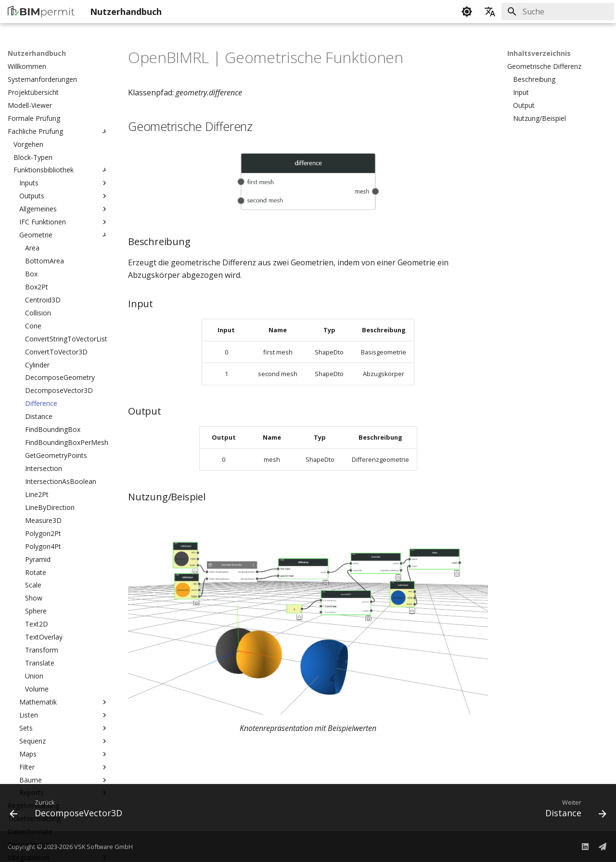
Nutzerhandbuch (37, 53)
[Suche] (558, 12)
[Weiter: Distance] (573, 810)
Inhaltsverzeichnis (539, 53)
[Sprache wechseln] (490, 12)
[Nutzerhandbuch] (41, 12)
